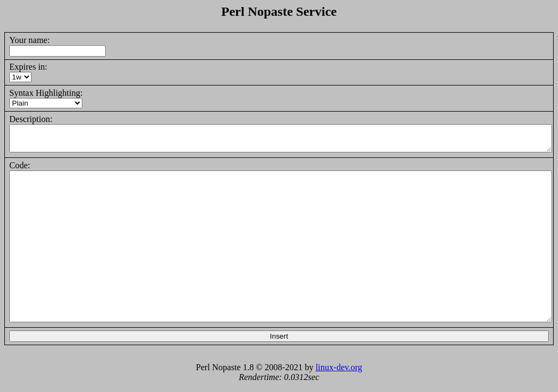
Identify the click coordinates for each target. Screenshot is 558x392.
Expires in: (28, 67)
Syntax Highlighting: (46, 93)
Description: (31, 119)
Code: (20, 165)
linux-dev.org (339, 367)
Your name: (29, 40)
